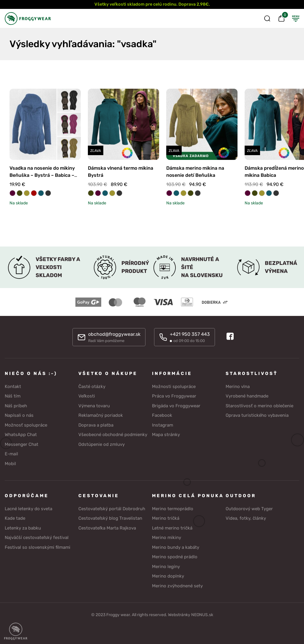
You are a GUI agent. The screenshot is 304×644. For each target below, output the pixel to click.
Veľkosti (87, 396)
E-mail (11, 454)
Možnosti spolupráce (174, 386)
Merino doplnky (168, 576)
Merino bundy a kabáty (176, 547)
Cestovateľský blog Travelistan (110, 518)
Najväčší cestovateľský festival (37, 538)
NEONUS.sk (202, 615)
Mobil (10, 463)
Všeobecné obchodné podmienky (113, 435)
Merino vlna (238, 386)
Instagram (163, 425)
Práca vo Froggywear (174, 396)
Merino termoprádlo (173, 508)
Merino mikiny (167, 538)
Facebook (162, 415)
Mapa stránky (166, 435)
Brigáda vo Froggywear (176, 406)
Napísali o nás (19, 415)
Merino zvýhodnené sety (177, 586)
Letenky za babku (23, 528)
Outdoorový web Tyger (249, 508)
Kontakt (13, 386)
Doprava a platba (96, 425)
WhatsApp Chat (21, 435)
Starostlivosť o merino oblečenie (259, 406)
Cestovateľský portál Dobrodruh (112, 508)
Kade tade (15, 518)
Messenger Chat (22, 444)
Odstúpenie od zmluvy (102, 444)
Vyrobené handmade (247, 396)
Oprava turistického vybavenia (257, 415)
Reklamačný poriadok (101, 415)
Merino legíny (166, 566)
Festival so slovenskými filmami (38, 547)
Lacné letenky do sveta (28, 508)
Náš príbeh (16, 406)
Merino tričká (166, 518)
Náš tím (13, 396)
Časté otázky (92, 386)
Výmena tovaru (94, 406)
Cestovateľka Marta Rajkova (107, 528)
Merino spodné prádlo (175, 557)
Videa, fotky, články (246, 518)
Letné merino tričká (172, 528)
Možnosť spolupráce (26, 425)
